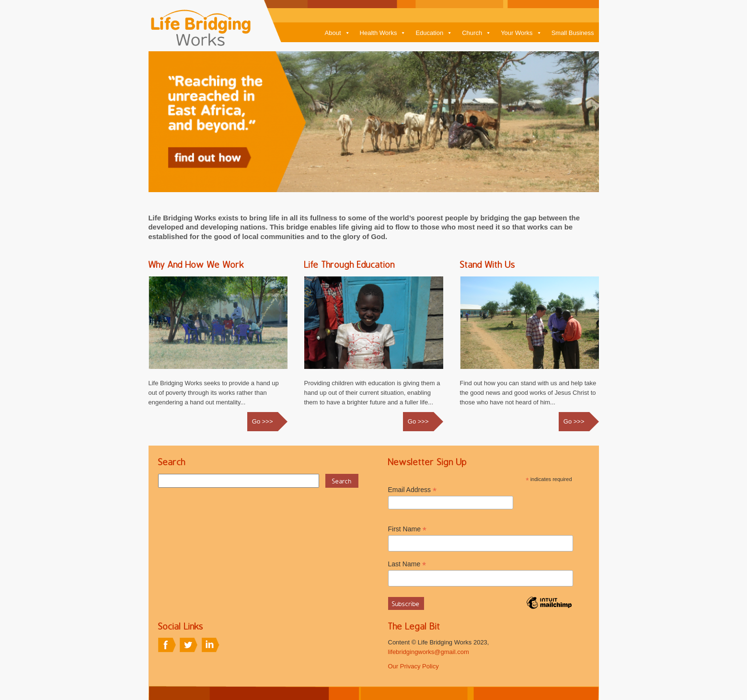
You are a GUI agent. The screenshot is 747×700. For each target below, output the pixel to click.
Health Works (383, 33)
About (338, 33)
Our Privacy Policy (414, 666)
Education (434, 33)
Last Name (407, 564)
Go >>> (263, 421)
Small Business (573, 33)
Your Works (521, 33)
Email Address (413, 490)
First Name (408, 529)
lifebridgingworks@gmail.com (429, 652)
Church (477, 33)
